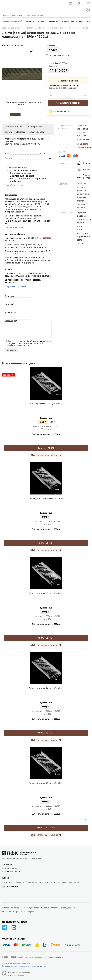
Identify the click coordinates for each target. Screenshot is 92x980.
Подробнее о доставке (15, 286)
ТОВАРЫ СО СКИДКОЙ (12, 21)
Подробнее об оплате (15, 185)
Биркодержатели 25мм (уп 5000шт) (46, 783)
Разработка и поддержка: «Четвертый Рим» (19, 974)
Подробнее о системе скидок (62, 88)
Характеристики (34, 126)
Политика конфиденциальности (16, 963)
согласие (18, 341)
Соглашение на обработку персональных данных (24, 966)
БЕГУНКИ (30, 21)
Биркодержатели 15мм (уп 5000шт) (46, 593)
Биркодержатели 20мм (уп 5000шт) (46, 688)
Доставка (21, 132)
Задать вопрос (37, 132)
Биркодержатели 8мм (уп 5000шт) (46, 498)
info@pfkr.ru (13, 887)
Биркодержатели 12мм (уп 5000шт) (46, 403)
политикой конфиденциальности (25, 344)
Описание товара (13, 126)
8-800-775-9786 (11, 872)
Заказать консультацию (84, 146)
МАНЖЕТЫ (53, 21)
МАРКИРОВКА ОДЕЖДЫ (72, 21)
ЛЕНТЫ (41, 21)
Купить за (46, 448)
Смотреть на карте (14, 227)
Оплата (8, 132)
